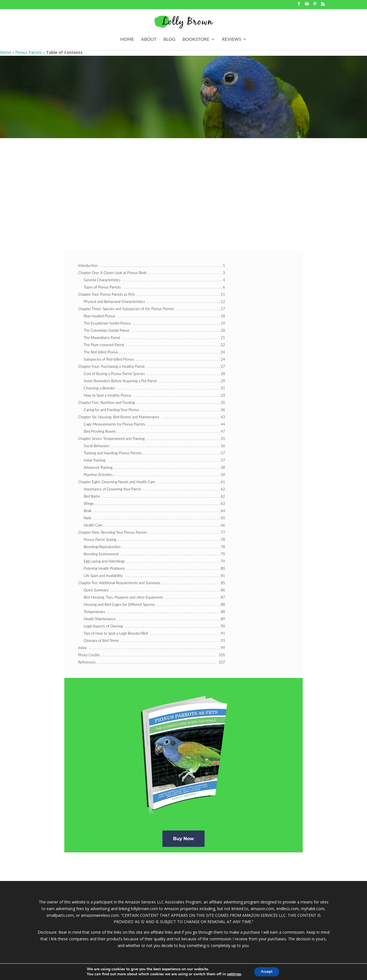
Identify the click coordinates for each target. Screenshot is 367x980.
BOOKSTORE (196, 39)
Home (6, 52)
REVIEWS (232, 39)
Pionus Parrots (29, 52)
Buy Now (183, 839)
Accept (267, 971)
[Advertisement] (183, 180)
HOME (127, 39)
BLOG (170, 39)
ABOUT (149, 39)
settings (232, 974)
